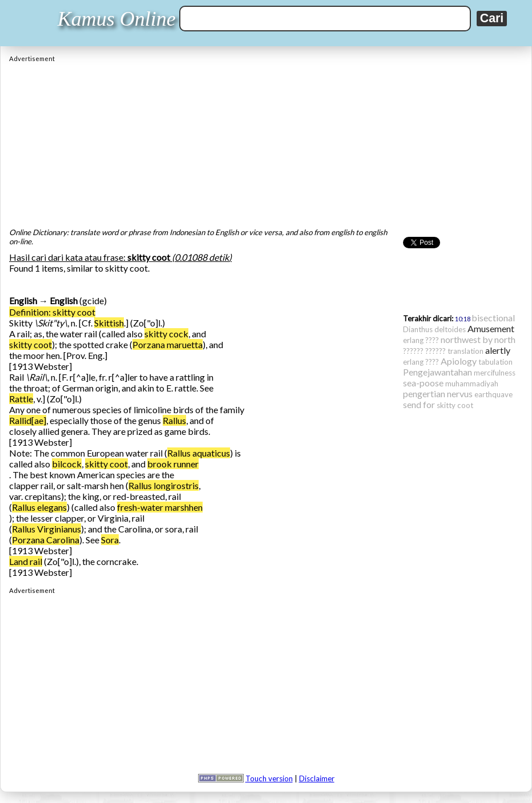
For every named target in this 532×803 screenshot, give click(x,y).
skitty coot (31, 344)
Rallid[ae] (28, 420)
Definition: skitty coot (52, 312)
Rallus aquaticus (199, 453)
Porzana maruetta (168, 344)
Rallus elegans (39, 507)
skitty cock (166, 334)
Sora (110, 540)
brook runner (173, 464)
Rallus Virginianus (47, 529)
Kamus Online (117, 19)
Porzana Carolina (46, 540)
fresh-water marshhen (160, 507)
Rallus (174, 420)
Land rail (26, 561)
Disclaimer (317, 778)
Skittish (109, 323)
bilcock (67, 464)
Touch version (269, 778)
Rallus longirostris (164, 485)
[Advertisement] (266, 142)
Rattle (21, 399)
